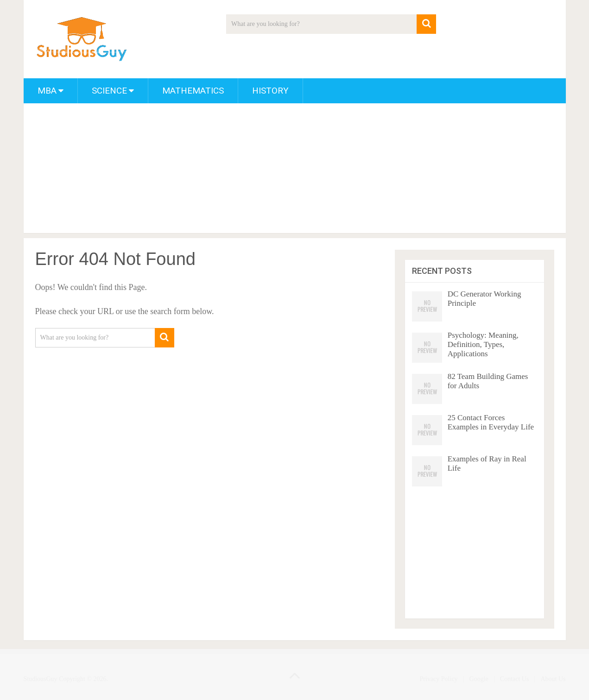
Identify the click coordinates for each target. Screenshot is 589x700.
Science (109, 91)
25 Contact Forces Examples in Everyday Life (491, 422)
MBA (47, 91)
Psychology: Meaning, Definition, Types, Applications (483, 344)
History (270, 91)
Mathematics (193, 91)
